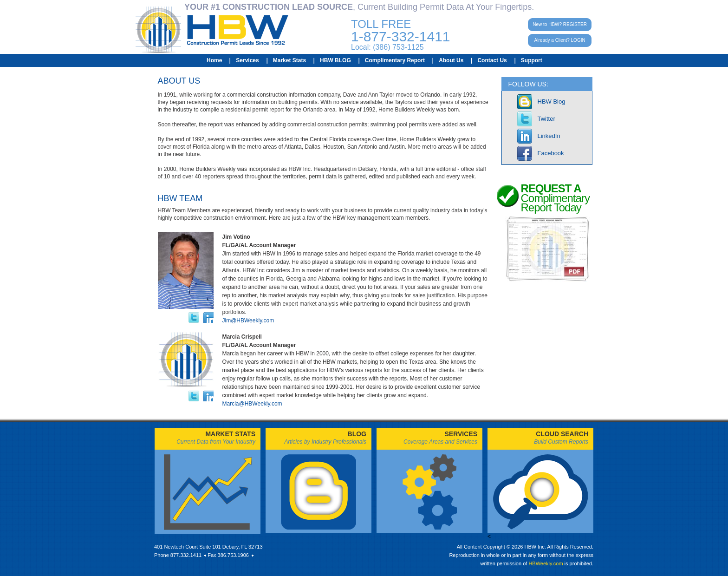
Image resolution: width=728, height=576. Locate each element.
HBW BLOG (335, 60)
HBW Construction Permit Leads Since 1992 (212, 30)
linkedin (208, 317)
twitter (194, 317)
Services (247, 60)
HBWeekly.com (546, 563)
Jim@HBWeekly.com (248, 321)
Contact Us (492, 60)
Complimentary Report (395, 60)
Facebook (551, 153)
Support (532, 60)
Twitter (546, 119)
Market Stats (289, 60)
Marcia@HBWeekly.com (252, 404)
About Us (451, 60)
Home (214, 60)
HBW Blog (552, 101)
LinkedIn (549, 136)
